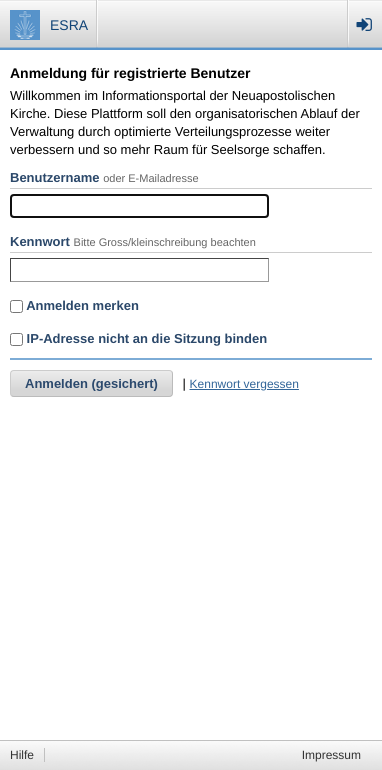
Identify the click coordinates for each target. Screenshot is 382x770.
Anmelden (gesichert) (91, 383)
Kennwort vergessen (244, 384)
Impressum (331, 755)
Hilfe (22, 755)
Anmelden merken (74, 305)
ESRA (69, 25)
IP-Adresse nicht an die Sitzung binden (138, 338)
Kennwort (40, 241)
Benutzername (55, 177)
